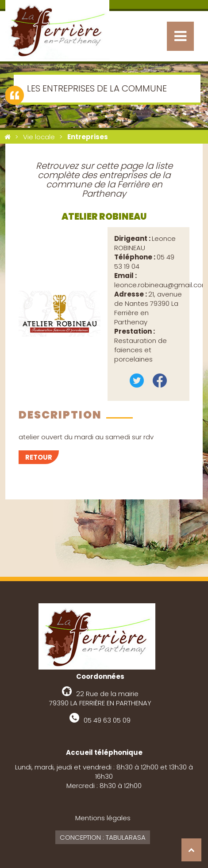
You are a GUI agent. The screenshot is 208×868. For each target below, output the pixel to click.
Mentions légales (103, 818)
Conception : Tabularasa (103, 837)
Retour (39, 457)
